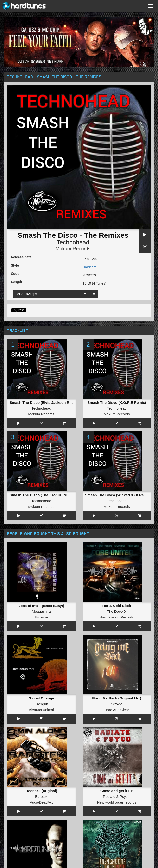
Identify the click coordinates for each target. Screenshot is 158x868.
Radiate (109, 796)
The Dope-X (117, 611)
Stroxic (117, 704)
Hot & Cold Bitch (117, 606)
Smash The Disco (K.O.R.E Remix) (117, 403)
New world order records (117, 802)
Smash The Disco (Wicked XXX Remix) (118, 495)
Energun (41, 704)
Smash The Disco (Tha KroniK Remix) (42, 495)
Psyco (125, 796)
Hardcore (90, 267)
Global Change (41, 698)
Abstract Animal (41, 710)
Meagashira (41, 611)
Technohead (73, 242)
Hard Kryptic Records (117, 617)
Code (15, 274)
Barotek (41, 796)
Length (16, 282)
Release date (21, 257)
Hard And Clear (117, 710)
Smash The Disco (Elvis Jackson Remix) (44, 403)
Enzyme (41, 617)
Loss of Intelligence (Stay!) (41, 606)
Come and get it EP (117, 791)
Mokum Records (73, 249)
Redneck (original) (41, 791)
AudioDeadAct (41, 802)
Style (15, 265)
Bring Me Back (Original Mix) (117, 698)
